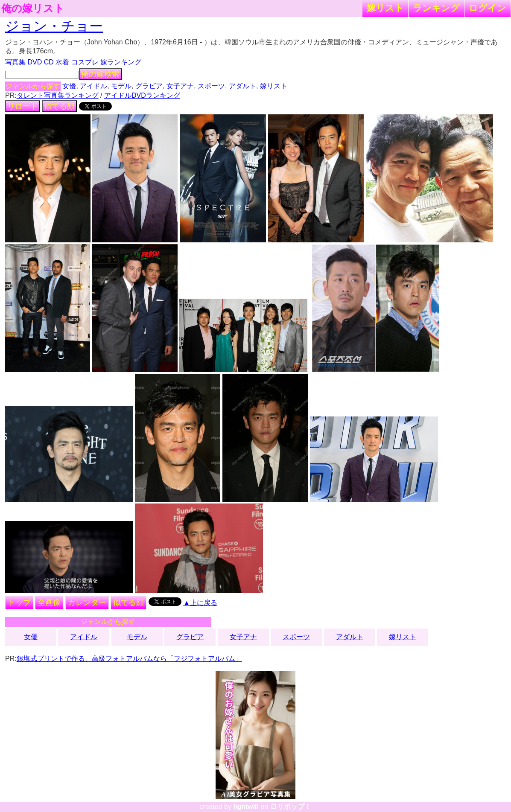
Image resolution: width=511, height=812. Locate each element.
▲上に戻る (200, 603)
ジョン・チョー (54, 26)
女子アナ (180, 86)
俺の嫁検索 (100, 74)
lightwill (246, 807)
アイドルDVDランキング (142, 95)
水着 (62, 62)
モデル (121, 86)
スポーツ (211, 86)
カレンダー (87, 602)
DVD (35, 62)
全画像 (49, 602)
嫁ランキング (121, 62)
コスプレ (85, 62)
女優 (69, 86)
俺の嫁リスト (33, 9)
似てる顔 (59, 106)
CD (49, 62)
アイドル (93, 86)
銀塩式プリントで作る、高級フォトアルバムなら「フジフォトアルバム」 (129, 659)
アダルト (242, 86)
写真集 (15, 62)
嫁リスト (385, 8)
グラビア (149, 86)
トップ (19, 602)
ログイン (488, 8)
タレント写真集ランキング (58, 95)
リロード (23, 106)
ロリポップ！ (291, 807)
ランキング (436, 8)
